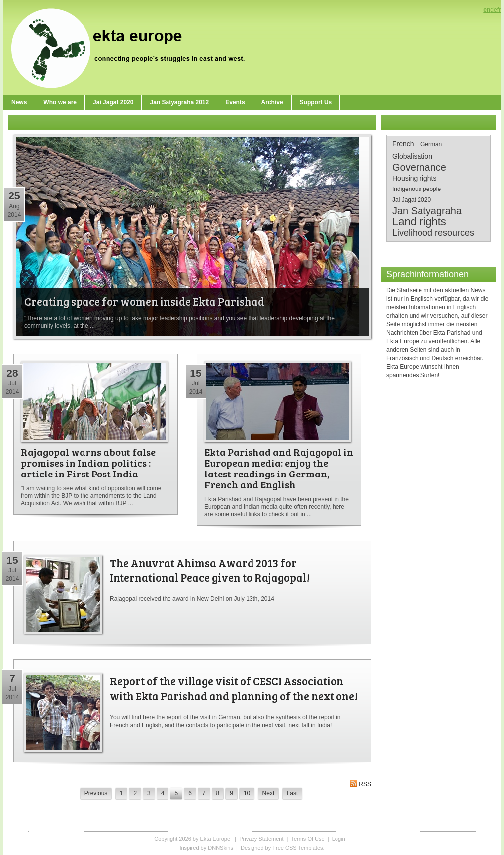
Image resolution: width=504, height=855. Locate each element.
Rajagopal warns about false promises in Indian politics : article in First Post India (88, 463)
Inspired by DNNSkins (206, 848)
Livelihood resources (433, 233)
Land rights (419, 222)
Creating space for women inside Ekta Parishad (144, 301)
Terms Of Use (307, 839)
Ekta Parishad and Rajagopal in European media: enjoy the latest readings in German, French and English (279, 468)
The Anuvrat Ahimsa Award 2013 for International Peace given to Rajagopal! (210, 570)
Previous (96, 793)
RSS (360, 784)
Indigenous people (417, 189)
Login (339, 839)
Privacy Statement (261, 839)
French (403, 144)
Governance (419, 167)
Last (293, 793)
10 (247, 793)
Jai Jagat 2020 (412, 200)
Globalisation (412, 156)
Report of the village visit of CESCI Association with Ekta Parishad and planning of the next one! (234, 688)
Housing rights (415, 178)
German (431, 144)
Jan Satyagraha (427, 211)
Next (269, 793)
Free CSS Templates (297, 848)
